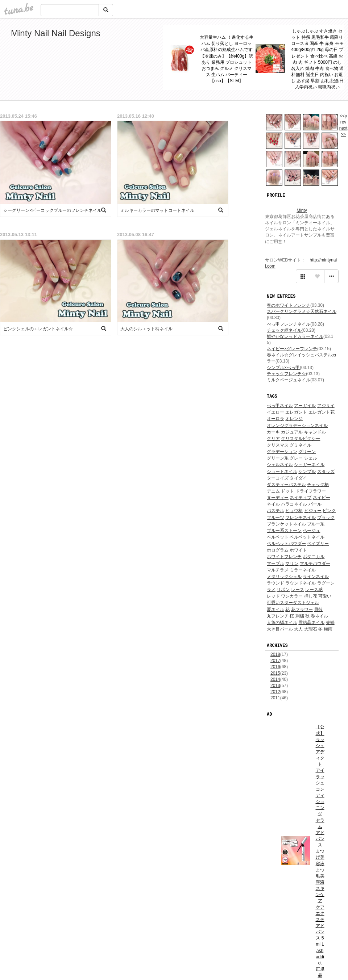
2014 (275, 679)
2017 (275, 661)
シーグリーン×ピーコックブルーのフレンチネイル (52, 210)
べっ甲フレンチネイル (289, 324)
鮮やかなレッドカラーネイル (295, 336)
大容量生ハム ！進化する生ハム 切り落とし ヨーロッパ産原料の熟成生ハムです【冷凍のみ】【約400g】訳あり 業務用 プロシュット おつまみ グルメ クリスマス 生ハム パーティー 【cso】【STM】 (226, 59)
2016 (275, 667)
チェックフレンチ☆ (286, 374)
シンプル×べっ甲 (283, 368)
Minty (302, 210)
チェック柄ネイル (284, 330)
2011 (275, 698)
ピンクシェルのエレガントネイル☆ (38, 329)
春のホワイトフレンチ (289, 305)
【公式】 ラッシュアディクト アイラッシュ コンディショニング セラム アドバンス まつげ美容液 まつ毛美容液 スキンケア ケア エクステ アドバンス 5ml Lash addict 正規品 (320, 851)
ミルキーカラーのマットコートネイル (157, 210)
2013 (275, 686)
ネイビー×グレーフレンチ (292, 349)
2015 (275, 673)
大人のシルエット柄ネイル (146, 329)
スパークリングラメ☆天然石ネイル (302, 311)
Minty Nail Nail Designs (56, 33)
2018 (275, 654)
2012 (275, 692)
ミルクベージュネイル (289, 380)
